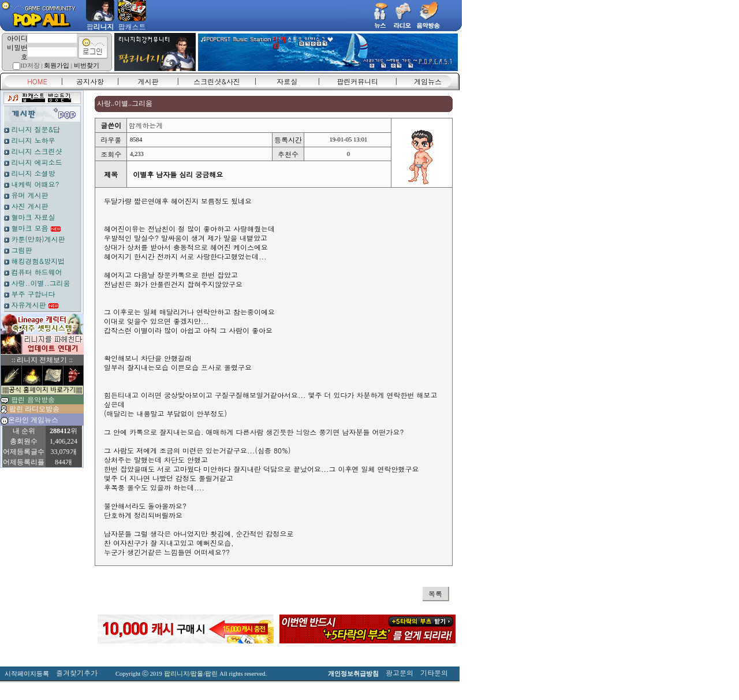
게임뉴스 (428, 81)
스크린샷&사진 (217, 81)
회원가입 (57, 66)
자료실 (287, 81)
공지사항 (90, 81)
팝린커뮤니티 (357, 81)
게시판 (148, 81)
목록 (435, 593)
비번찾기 (87, 66)
